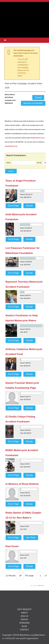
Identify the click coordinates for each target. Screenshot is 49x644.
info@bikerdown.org (36, 138)
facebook (25, 599)
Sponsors (24, 623)
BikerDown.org (27, 635)
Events (24, 619)
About (25, 613)
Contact (24, 630)
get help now (25, 31)
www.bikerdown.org (11, 146)
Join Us (24, 616)
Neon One (41, 586)
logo (24, 18)
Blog (25, 626)
